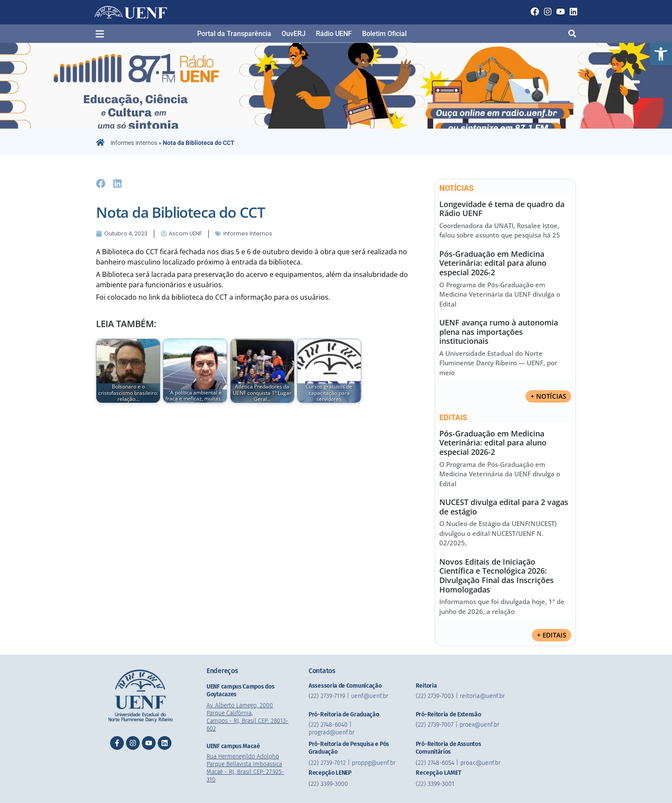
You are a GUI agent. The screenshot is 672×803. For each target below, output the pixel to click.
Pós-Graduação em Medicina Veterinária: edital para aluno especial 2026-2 (493, 263)
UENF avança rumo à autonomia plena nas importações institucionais (499, 332)
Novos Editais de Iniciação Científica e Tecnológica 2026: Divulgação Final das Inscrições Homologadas (496, 576)
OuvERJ (294, 34)
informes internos (134, 143)
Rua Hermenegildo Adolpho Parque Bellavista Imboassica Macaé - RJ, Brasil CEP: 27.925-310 (247, 768)
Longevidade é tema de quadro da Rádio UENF (502, 209)
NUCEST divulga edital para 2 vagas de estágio (504, 507)
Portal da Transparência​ (234, 34)
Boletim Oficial (384, 34)
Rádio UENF (334, 34)
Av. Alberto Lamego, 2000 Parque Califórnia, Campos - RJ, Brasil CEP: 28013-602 (249, 717)
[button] (661, 54)
